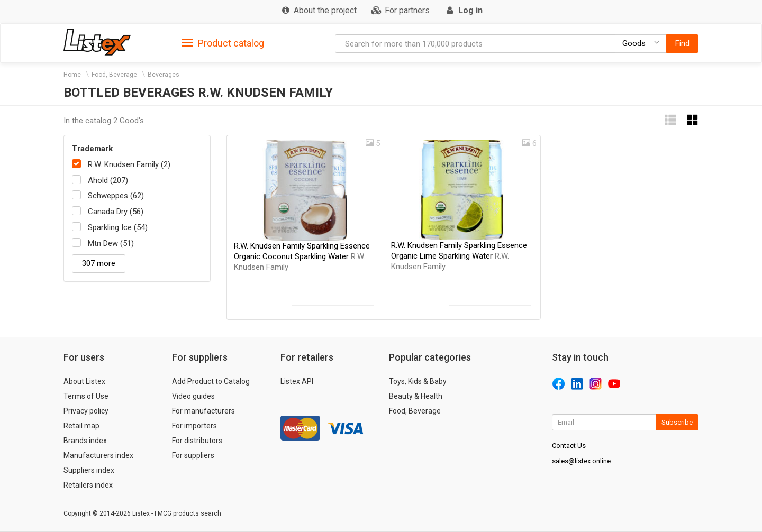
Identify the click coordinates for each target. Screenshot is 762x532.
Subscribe (677, 422)
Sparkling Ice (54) (118, 227)
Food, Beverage (114, 75)
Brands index (85, 441)
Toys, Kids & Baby (418, 381)
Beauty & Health (416, 396)
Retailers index (88, 485)
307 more (99, 263)
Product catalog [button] (223, 43)
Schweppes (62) (116, 196)
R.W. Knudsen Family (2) (129, 164)
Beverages (164, 75)
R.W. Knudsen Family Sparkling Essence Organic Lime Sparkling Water (459, 256)
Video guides (193, 396)
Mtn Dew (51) (111, 243)
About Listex (84, 381)
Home (72, 75)
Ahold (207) (108, 180)
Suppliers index (89, 470)
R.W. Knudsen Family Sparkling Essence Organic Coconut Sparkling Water (302, 256)
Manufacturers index (98, 455)
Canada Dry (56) (116, 212)
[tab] (223, 43)
